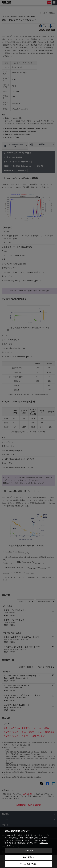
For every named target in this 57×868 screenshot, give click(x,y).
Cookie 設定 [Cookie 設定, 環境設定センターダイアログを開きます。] (29, 854)
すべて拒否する (29, 860)
